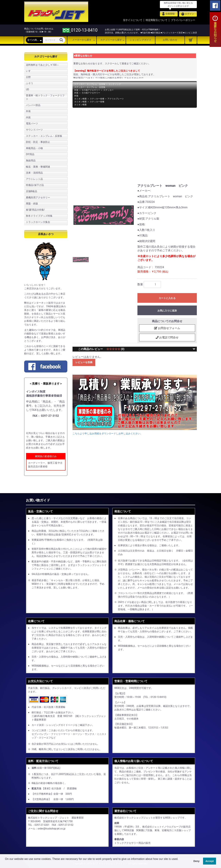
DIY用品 (30, 154)
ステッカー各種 (97, 99)
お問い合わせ (170, 40)
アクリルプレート (116, 99)
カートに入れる (167, 298)
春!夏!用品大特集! (35, 210)
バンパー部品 (33, 105)
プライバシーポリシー (183, 20)
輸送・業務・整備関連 (38, 167)
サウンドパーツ (34, 130)
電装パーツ (32, 123)
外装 (28, 111)
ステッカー (108, 90)
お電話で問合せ (167, 338)
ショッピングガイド (141, 40)
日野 (28, 77)
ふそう (30, 83)
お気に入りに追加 (167, 311)
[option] (104, 215)
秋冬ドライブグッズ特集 (39, 216)
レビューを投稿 (84, 362)
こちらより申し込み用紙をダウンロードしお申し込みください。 (108, 434)
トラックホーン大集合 (38, 222)
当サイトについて (133, 20)
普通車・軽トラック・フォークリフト (45, 97)
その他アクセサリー (91, 90)
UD (27, 89)
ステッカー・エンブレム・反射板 (44, 136)
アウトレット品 (34, 179)
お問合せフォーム (167, 328)
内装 (28, 117)
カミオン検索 (80, 99)
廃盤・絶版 (32, 204)
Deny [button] (196, 861)
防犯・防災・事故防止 (38, 142)
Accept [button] (210, 861)
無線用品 (31, 160)
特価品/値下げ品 (35, 185)
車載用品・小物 (34, 148)
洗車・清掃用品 (34, 173)
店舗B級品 (32, 191)
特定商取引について (157, 20)
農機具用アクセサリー (38, 197)
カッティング (115, 84)
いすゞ (30, 71)
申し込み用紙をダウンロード (47, 425)
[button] (6, 864)
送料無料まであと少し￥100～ (42, 65)
